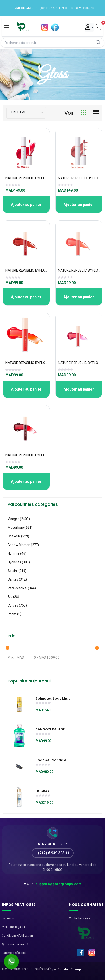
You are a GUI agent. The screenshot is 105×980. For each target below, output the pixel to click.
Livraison (8, 918)
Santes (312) (17, 579)
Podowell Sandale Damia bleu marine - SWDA (53, 760)
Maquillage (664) (20, 528)
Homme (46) (17, 553)
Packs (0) (15, 614)
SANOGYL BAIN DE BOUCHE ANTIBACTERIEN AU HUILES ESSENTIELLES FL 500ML (52, 729)
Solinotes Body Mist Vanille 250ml (52, 699)
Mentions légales (13, 927)
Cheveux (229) (18, 536)
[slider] (13, 186)
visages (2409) (19, 519)
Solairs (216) (17, 571)
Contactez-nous (80, 918)
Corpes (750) (17, 605)
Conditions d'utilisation (17, 935)
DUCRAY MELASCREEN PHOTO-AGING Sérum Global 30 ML (52, 791)
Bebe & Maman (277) (23, 545)
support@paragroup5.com (59, 884)
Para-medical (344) (22, 588)
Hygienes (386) (19, 562)
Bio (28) (13, 597)
